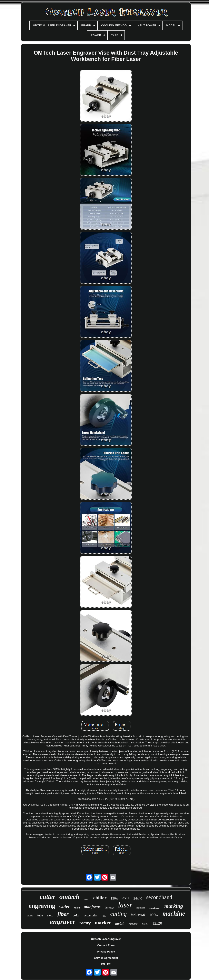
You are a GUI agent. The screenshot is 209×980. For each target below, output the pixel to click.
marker (103, 923)
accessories (91, 915)
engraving (42, 906)
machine (174, 913)
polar (76, 915)
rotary (85, 923)
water (64, 907)
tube (40, 915)
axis (126, 898)
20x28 (145, 924)
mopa (50, 916)
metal (119, 923)
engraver (63, 922)
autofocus (92, 907)
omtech (69, 897)
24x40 (138, 898)
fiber (63, 914)
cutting (118, 914)
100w (154, 915)
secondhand (159, 897)
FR (109, 964)
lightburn (141, 908)
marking (174, 906)
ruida (77, 908)
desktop (109, 907)
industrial (138, 915)
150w (104, 916)
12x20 (157, 923)
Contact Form (106, 945)
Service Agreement (106, 958)
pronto (30, 916)
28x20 (86, 899)
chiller (100, 898)
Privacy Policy (106, 952)
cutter (47, 897)
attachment (155, 908)
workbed (132, 924)
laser (125, 905)
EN (103, 964)
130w (115, 898)
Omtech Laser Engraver (106, 939)
